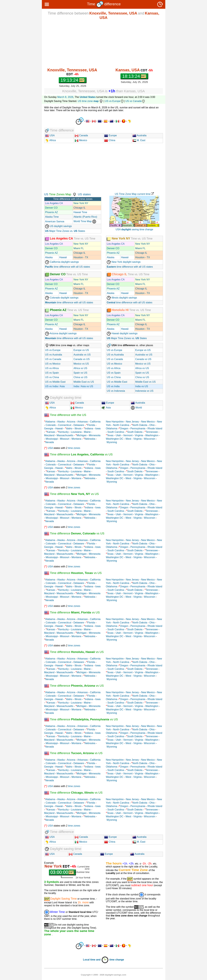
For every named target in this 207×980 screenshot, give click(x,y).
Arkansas (83, 422)
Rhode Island (155, 428)
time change (117, 960)
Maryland (49, 435)
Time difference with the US (65, 415)
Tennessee (152, 432)
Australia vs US (82, 355)
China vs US (81, 377)
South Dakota (135, 432)
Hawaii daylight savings (122, 333)
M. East (139, 140)
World (136, 408)
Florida (91, 425)
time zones (74, 448)
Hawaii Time (80, 212)
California (95, 422)
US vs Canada (135, 101)
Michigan (82, 435)
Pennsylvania (138, 428)
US (46, 194)
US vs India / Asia (55, 386)
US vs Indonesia (116, 391)
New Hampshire (115, 422)
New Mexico (148, 422)
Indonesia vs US (144, 391)
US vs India (113, 386)
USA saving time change (134, 229)
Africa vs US (80, 368)
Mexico (81, 140)
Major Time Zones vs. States (65, 231)
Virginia (139, 435)
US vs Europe (115, 101)
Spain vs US (80, 373)
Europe (110, 135)
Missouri (65, 439)
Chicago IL (80, 208)
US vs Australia (54, 355)
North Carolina (121, 425)
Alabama (50, 422)
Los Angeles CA (54, 203)
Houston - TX (81, 257)
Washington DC (115, 439)
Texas (110, 435)
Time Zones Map (60, 194)
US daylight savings (59, 226)
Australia (140, 135)
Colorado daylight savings (62, 298)
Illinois (78, 428)
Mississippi (52, 439)
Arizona (71, 422)
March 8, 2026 (65, 97)
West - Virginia (133, 439)
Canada (81, 135)
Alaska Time (52, 217)
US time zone (91, 101)
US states (84, 194)
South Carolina (116, 432)
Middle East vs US (84, 382)
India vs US (142, 386)
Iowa (98, 428)
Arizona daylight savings (61, 333)
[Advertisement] (104, 44)
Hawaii (63, 257)
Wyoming (112, 442)
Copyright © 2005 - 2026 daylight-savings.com (104, 975)
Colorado (51, 425)
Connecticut (65, 425)
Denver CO (51, 208)
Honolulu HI (120, 310)
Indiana (89, 428)
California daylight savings (62, 262)
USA (52, 135)
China (110, 140)
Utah (118, 435)
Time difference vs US (79, 454)
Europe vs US (81, 350)
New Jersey (132, 422)
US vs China (52, 377)
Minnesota (95, 435)
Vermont (128, 435)
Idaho (69, 428)
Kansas (51, 432)
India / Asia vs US (83, 386)
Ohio (152, 425)
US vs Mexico (53, 364)
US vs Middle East (55, 382)
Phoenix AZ (52, 212)
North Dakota (140, 425)
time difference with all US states (68, 267)
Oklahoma (112, 428)
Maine (87, 432)
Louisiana (76, 432)
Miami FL (79, 248)
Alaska (49, 257)
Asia (106, 408)
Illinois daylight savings (122, 298)
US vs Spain (52, 373)
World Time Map (85, 221)
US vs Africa (52, 368)
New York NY (81, 203)
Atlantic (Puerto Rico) (85, 217)
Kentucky (64, 432)
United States (88, 97)
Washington (152, 435)
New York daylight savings (124, 262)
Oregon (124, 428)
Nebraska (90, 439)
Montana (76, 439)
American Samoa (55, 221)
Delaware (79, 425)
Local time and (96, 960)
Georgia (49, 428)
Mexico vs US (81, 364)
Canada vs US (82, 359)
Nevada (50, 442)
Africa (52, 140)
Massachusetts (65, 435)
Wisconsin (150, 439)
